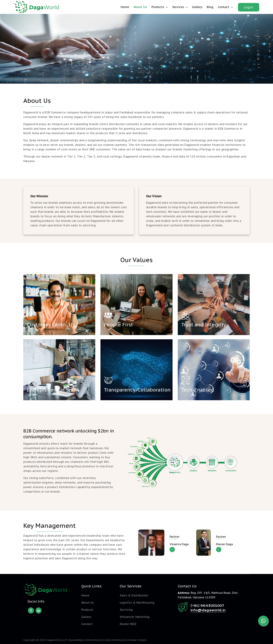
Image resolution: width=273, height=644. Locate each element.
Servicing (126, 610)
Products (158, 7)
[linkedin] (39, 610)
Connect (87, 624)
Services (178, 7)
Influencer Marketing (135, 617)
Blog (210, 7)
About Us (140, 7)
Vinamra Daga (179, 544)
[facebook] (31, 610)
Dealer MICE (128, 624)
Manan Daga (224, 544)
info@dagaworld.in (208, 610)
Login (249, 7)
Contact (224, 7)
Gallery (197, 7)
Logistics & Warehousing (137, 603)
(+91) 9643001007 (207, 606)
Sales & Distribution (134, 595)
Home (125, 7)
